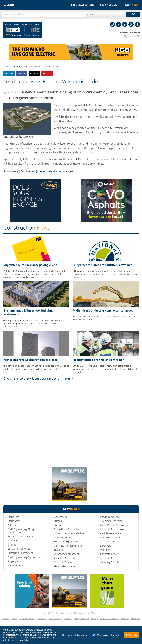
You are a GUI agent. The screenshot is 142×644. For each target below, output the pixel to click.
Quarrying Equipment (66, 554)
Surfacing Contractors (20, 553)
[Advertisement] (71, 424)
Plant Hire (14, 517)
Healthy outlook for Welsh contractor (98, 360)
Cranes (12, 545)
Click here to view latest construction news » (38, 378)
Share (8, 74)
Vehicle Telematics (111, 533)
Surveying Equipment (66, 542)
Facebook (137, 24)
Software (59, 525)
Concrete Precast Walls (113, 529)
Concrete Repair (109, 554)
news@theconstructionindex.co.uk (51, 171)
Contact (6, 618)
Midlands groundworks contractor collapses (103, 310)
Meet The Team (27, 618)
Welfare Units (16, 565)
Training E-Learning (111, 521)
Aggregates (14, 561)
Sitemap (125, 618)
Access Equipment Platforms (70, 533)
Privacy (94, 618)
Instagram (112, 24)
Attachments (15, 525)
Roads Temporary (110, 517)
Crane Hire (14, 541)
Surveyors (106, 546)
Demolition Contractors (67, 529)
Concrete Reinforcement (68, 546)
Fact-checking (55, 618)
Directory (136, 618)
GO (133, 14)
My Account (110, 5)
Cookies (68, 618)
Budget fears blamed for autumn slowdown (103, 265)
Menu (10, 5)
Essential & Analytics (75, 635)
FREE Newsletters (83, 5)
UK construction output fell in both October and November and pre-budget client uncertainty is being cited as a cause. (105, 274)
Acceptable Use (81, 618)
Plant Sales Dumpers (66, 566)
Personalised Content (106, 635)
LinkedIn (125, 24)
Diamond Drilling (64, 537)
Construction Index (22, 30)
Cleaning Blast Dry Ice (113, 562)
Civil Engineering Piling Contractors (21, 531)
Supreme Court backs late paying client (30, 265)
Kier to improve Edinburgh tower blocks (30, 360)
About (14, 618)
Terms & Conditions (109, 618)
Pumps (58, 521)
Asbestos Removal (64, 558)
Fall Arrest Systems (111, 537)
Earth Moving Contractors (115, 525)
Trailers (58, 550)
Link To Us (42, 618)
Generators (60, 517)
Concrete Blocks (63, 562)
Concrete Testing (110, 542)
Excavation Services (19, 549)
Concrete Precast (110, 558)
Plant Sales (14, 521)
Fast (132, 5)
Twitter (119, 24)
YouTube (131, 24)
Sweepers (106, 550)
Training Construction (20, 536)
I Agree (132, 635)
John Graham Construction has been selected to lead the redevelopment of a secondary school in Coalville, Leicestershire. (34, 323)
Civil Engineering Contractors (25, 557)
